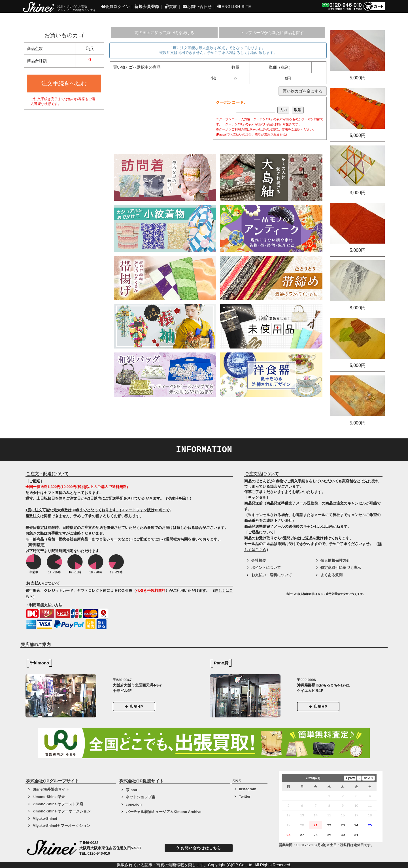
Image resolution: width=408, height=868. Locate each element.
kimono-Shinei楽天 (49, 797)
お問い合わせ (197, 7)
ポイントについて (266, 568)
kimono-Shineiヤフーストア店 (58, 804)
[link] (265, 596)
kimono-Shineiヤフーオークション (62, 811)
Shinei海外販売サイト (51, 789)
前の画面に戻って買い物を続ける (164, 33)
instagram (247, 789)
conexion (134, 804)
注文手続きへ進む (64, 83)
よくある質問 (331, 575)
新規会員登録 (147, 7)
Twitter (245, 796)
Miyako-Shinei (45, 819)
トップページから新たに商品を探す (272, 33)
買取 (171, 7)
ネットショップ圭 (141, 797)
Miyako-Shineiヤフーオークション (61, 826)
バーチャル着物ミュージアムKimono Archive (164, 812)
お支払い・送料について (272, 575)
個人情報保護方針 (335, 560)
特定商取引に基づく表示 (341, 568)
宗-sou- (132, 790)
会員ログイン (115, 7)
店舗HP (134, 707)
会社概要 (259, 560)
